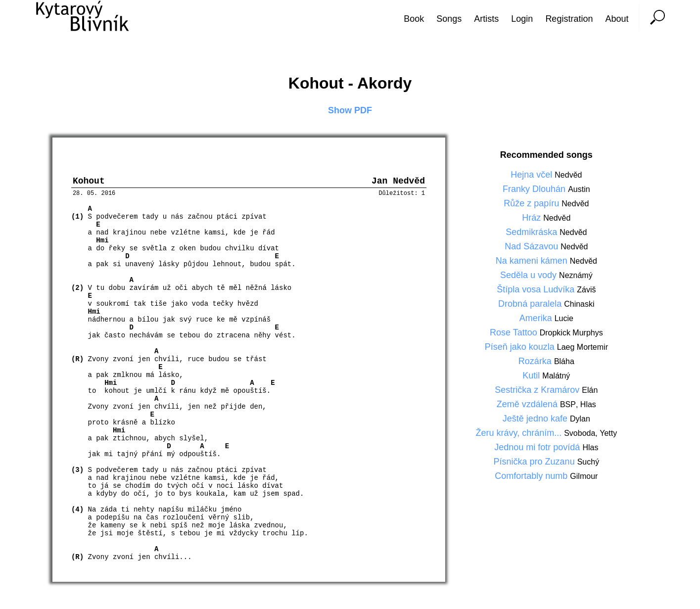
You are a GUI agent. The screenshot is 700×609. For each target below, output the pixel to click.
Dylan (580, 419)
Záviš (586, 290)
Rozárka (536, 361)
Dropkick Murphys (571, 333)
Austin (579, 189)
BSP (568, 404)
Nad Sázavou (533, 246)
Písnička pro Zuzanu (536, 462)
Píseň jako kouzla (521, 347)
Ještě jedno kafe (536, 419)
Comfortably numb (532, 476)
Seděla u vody (530, 275)
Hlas (588, 404)
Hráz (533, 218)
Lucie (564, 318)
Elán (590, 390)
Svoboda (580, 433)
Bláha (564, 361)
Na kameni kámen (533, 261)
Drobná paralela (531, 304)
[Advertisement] (663, 305)
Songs (449, 19)
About (617, 19)
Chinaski (579, 304)
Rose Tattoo (515, 332)
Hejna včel (533, 175)
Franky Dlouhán (535, 189)
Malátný (556, 376)
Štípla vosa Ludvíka (537, 289)
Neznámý (576, 275)
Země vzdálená (528, 404)
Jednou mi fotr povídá (538, 447)
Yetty (608, 433)
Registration (569, 19)
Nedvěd (568, 175)
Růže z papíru (533, 203)
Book (414, 19)
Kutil (532, 375)
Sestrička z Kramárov (538, 390)
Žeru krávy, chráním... (520, 433)
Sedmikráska (533, 232)
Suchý (588, 462)
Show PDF (350, 110)
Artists (486, 19)
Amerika (537, 318)
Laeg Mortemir (583, 347)
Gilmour (584, 476)
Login (522, 19)
